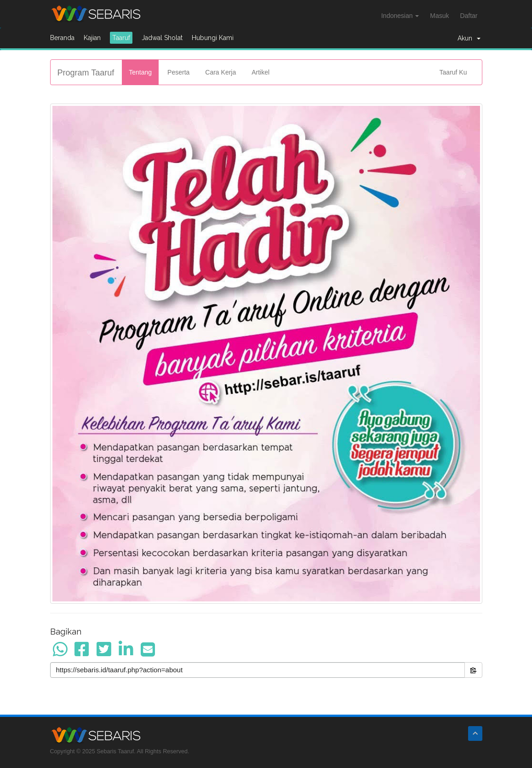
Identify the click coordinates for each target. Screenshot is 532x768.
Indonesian (400, 16)
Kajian (92, 38)
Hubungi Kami (213, 38)
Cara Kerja (220, 72)
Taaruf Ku (453, 72)
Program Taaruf (86, 73)
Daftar (469, 16)
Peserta (178, 72)
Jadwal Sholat (162, 38)
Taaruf (121, 38)
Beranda (62, 38)
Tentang (140, 72)
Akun (469, 38)
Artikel (260, 72)
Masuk (439, 16)
